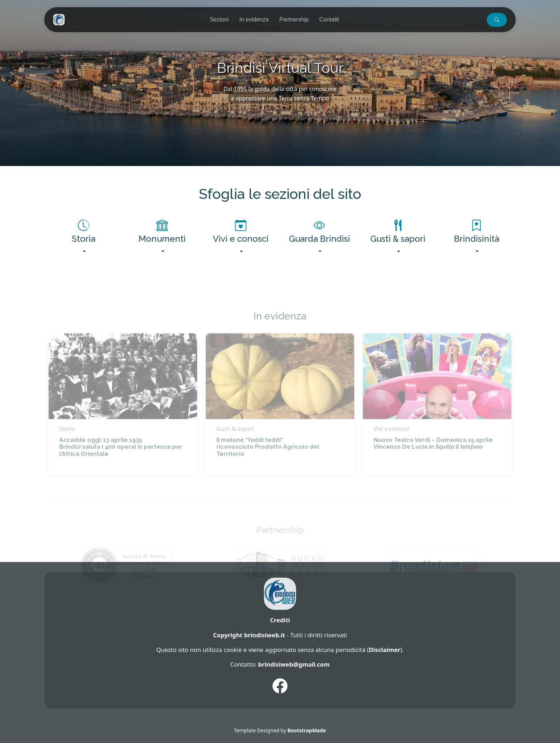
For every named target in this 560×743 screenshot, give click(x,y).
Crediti (280, 620)
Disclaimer (385, 650)
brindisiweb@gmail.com (294, 664)
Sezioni (219, 19)
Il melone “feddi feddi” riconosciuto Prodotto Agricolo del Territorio (268, 459)
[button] (497, 20)
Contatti (329, 19)
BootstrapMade (307, 730)
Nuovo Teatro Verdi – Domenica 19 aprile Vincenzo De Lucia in (433, 456)
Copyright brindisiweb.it (249, 635)
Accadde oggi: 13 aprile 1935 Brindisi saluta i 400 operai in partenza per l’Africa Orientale (121, 459)
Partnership (294, 19)
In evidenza (254, 19)
